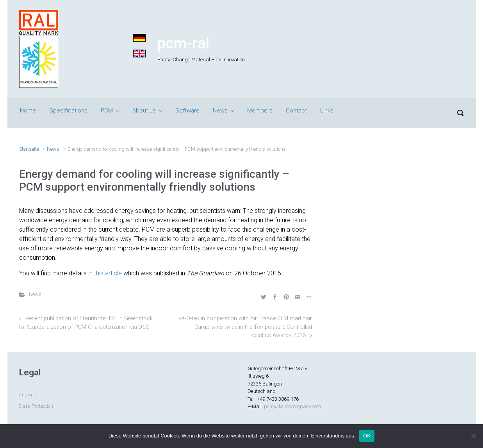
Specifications (68, 111)
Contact (296, 111)
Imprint (27, 395)
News (220, 111)
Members (260, 111)
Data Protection (36, 406)
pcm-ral (183, 43)
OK (367, 436)
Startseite (29, 149)
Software (187, 111)
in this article (105, 273)
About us (144, 111)
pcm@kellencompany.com (292, 406)
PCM (107, 111)
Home (28, 111)
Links (327, 111)
